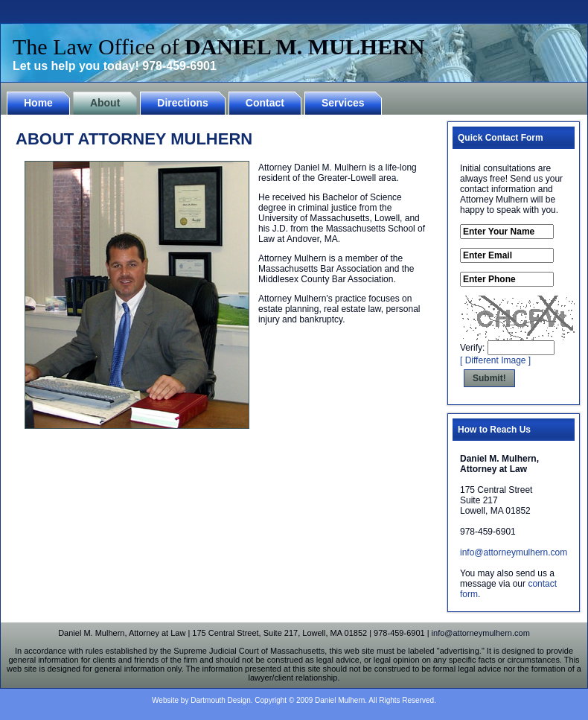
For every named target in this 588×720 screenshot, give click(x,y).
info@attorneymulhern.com (514, 552)
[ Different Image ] (495, 360)
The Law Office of (219, 47)
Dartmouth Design (221, 700)
